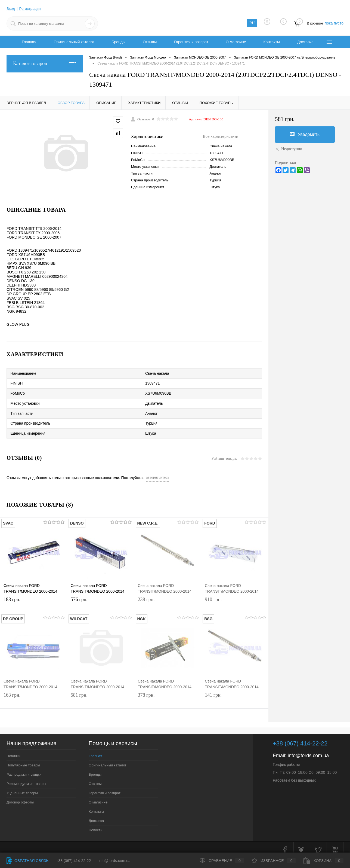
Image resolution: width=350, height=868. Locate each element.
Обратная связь (27, 861)
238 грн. (168, 600)
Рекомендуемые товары (26, 779)
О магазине (236, 42)
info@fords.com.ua (308, 750)
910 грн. (235, 600)
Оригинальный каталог (74, 42)
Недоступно (289, 149)
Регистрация (31, 8)
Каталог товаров (45, 64)
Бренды (118, 42)
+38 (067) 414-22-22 (73, 861)
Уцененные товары (22, 788)
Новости (95, 825)
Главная (29, 42)
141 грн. (235, 695)
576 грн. (101, 600)
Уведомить (305, 134)
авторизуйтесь (158, 472)
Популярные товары (23, 760)
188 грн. (33, 600)
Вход (11, 8)
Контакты (271, 42)
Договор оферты (20, 797)
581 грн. (101, 695)
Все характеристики (221, 136)
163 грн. (33, 695)
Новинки (13, 751)
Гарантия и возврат (191, 42)
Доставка (305, 42)
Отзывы (150, 42)
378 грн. (168, 695)
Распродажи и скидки (24, 769)
